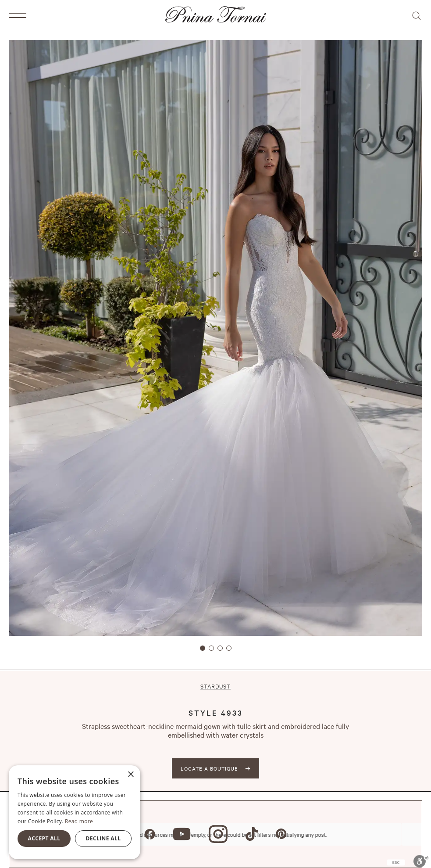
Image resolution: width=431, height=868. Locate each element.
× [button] (130, 775)
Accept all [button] (44, 838)
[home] (216, 15)
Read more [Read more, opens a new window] (79, 821)
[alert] (75, 812)
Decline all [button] (103, 838)
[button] (18, 15)
